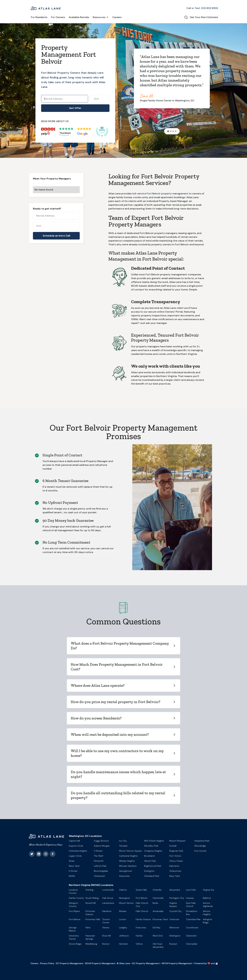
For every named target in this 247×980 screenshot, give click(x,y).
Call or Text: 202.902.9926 (202, 8)
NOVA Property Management (100, 963)
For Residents (39, 17)
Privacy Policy (47, 963)
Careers (117, 17)
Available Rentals (79, 17)
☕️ (217, 963)
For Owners (58, 17)
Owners (34, 963)
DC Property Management (70, 963)
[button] (101, 17)
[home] (46, 8)
